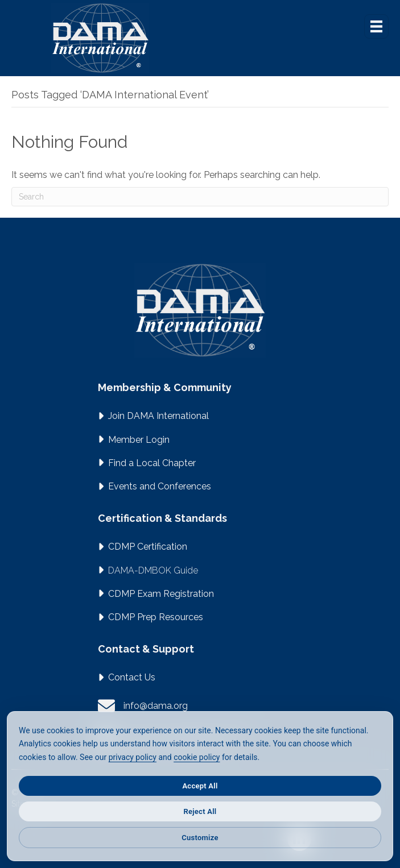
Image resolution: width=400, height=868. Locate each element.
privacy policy (133, 757)
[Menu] (376, 26)
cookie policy (197, 757)
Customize (200, 838)
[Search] (200, 197)
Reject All (200, 811)
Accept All (200, 786)
